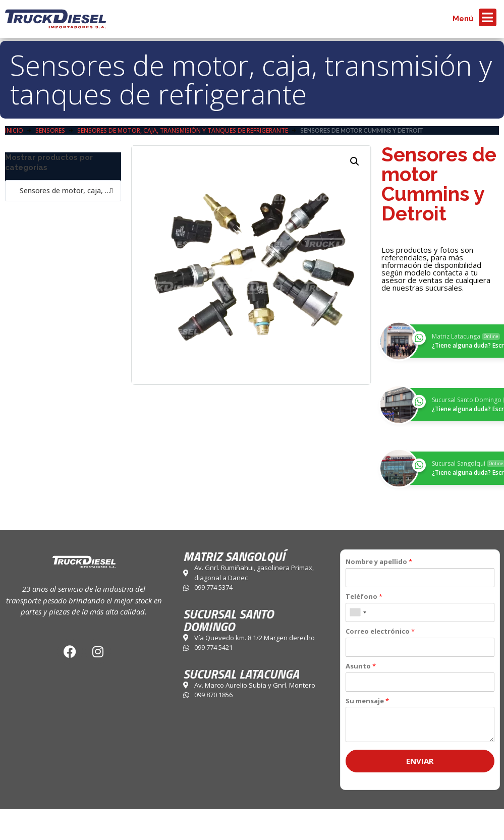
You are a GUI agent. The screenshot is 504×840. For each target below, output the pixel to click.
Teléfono (364, 597)
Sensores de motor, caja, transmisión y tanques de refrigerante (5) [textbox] (63, 190)
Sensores (50, 130)
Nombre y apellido (379, 562)
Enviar (420, 761)
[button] (355, 161)
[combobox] (63, 191)
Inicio (14, 130)
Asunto (361, 666)
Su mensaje (367, 701)
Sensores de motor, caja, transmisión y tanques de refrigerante (251, 79)
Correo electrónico (380, 631)
